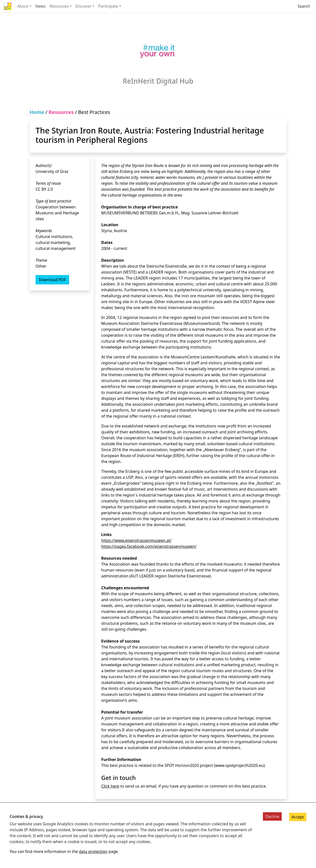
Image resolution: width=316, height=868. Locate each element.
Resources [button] (59, 6)
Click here (110, 786)
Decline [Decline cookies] (272, 816)
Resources (61, 112)
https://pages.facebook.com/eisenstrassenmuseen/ (149, 546)
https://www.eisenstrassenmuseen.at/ (136, 540)
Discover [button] (83, 6)
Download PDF (52, 280)
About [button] (23, 6)
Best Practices (94, 112)
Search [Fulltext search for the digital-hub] (304, 6)
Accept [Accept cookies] (298, 817)
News (41, 6)
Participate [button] (108, 6)
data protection (93, 851)
